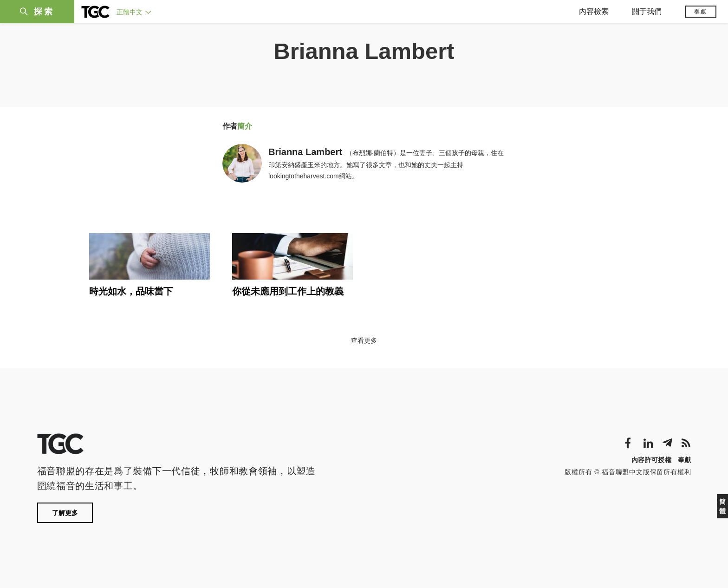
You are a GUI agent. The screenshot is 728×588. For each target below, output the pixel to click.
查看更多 (364, 340)
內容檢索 (594, 11)
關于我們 (647, 11)
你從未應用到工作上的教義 (288, 291)
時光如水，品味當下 (131, 291)
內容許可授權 (651, 460)
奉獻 (701, 12)
